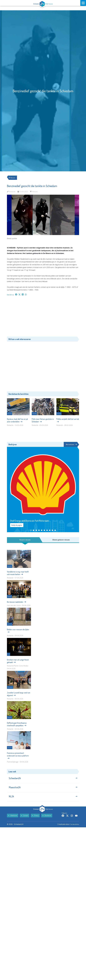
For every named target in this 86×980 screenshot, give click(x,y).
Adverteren (13, 819)
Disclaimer (47, 819)
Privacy (35, 819)
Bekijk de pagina (17, 525)
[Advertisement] (43, 317)
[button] (31, 530)
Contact (25, 819)
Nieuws (13, 178)
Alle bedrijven (71, 444)
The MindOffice (73, 828)
